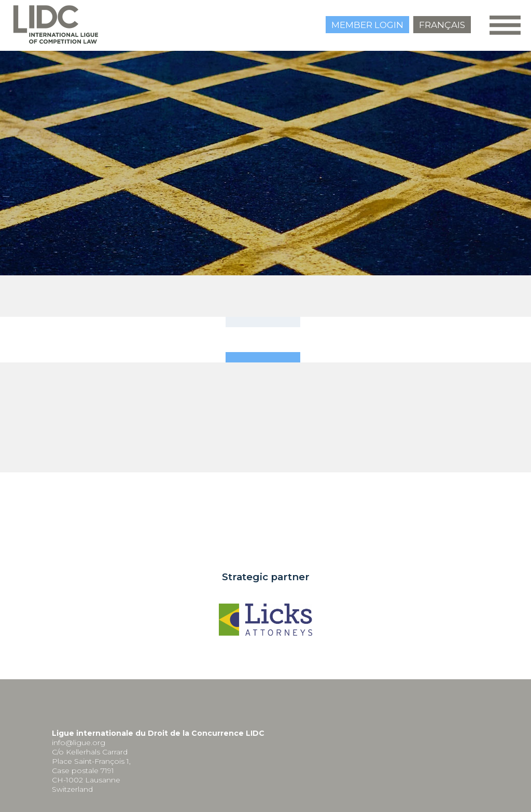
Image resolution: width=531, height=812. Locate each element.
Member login (367, 25)
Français (442, 25)
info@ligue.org (79, 743)
